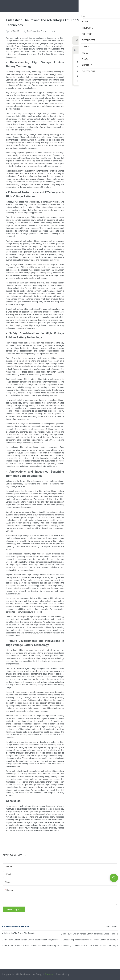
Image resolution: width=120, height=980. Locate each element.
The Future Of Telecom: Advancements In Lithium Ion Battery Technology (32, 946)
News (114, 927)
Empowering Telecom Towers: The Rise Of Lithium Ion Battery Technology (90, 940)
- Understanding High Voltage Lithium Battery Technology (97, 57)
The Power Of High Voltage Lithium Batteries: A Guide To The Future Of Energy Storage (90, 934)
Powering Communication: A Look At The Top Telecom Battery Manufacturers (90, 946)
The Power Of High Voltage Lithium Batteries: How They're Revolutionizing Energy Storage (32, 940)
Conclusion (84, 81)
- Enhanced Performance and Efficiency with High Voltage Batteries (97, 62)
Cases (107, 927)
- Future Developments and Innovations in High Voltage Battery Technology (97, 76)
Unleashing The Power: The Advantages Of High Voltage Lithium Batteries (19, 933)
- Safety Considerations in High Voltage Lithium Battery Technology (97, 67)
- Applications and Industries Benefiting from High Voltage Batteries (97, 71)
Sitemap (49, 974)
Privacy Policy (62, 974)
